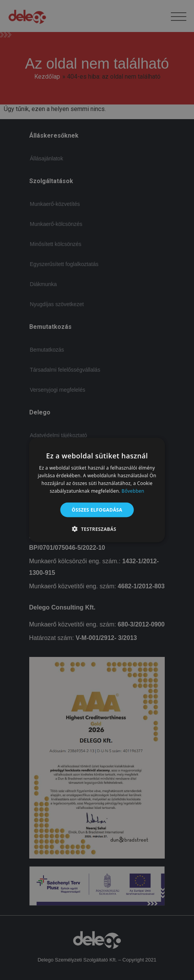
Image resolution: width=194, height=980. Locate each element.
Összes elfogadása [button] (97, 509)
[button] (97, 529)
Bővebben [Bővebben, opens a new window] (133, 491)
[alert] (97, 490)
